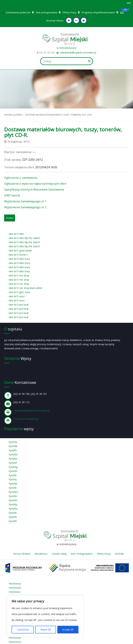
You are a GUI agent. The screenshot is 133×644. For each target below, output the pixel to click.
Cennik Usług (59, 554)
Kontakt (119, 554)
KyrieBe (13, 459)
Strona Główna (22, 554)
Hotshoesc (15, 592)
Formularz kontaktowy (26, 419)
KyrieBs (13, 517)
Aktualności (41, 554)
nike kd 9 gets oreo (19, 292)
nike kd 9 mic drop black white (25, 288)
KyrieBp (13, 504)
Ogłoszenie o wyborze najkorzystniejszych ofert (35, 184)
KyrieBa (13, 442)
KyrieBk (13, 484)
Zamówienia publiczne (18, 12)
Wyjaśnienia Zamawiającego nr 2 (25, 207)
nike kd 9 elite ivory (19, 259)
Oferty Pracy (69, 12)
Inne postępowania (46, 12)
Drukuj (10, 218)
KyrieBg (13, 467)
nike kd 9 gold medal (20, 251)
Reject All (46, 630)
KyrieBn (13, 496)
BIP (122, 12)
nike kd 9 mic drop (19, 275)
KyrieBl (13, 488)
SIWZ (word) (12, 195)
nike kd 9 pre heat (19, 305)
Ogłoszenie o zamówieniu (21, 178)
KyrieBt (13, 521)
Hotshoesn (15, 638)
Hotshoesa (15, 584)
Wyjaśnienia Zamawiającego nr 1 (25, 201)
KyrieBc (13, 450)
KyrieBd (13, 454)
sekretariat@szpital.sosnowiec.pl (78, 52)
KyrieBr (13, 513)
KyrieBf (13, 463)
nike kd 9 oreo (17, 296)
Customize (23, 630)
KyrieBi (13, 475)
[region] (45, 616)
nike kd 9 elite (16, 234)
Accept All (68, 630)
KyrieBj (13, 479)
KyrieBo (13, 500)
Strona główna (13, 115)
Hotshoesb (15, 588)
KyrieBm (13, 492)
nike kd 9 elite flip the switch (24, 238)
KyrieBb (13, 446)
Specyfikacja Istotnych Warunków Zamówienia (34, 190)
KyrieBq (13, 509)
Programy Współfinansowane (98, 12)
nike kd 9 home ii (18, 255)
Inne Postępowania (81, 554)
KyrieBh (13, 471)
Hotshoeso (15, 642)
